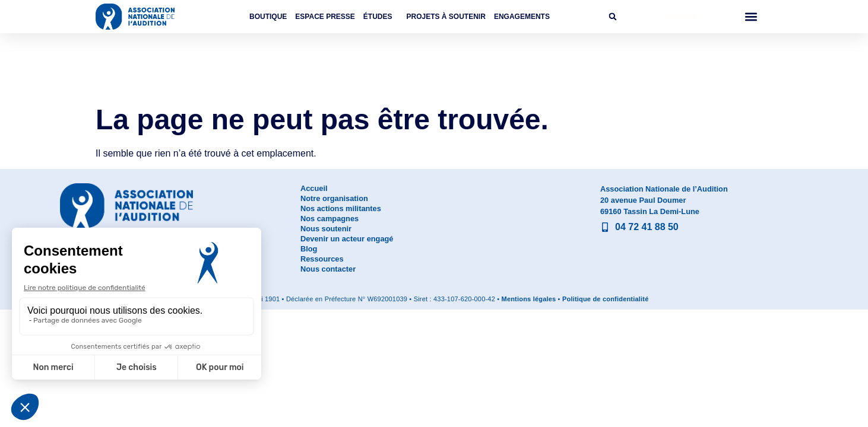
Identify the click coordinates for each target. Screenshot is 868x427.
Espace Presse (325, 17)
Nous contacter (328, 269)
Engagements (522, 17)
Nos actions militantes (341, 208)
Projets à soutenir (446, 17)
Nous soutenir (326, 229)
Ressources (322, 259)
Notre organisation (334, 198)
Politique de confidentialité (606, 299)
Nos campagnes (330, 219)
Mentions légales (529, 299)
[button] (613, 17)
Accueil (314, 188)
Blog (309, 249)
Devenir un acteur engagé (347, 239)
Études (381, 17)
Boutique (268, 17)
